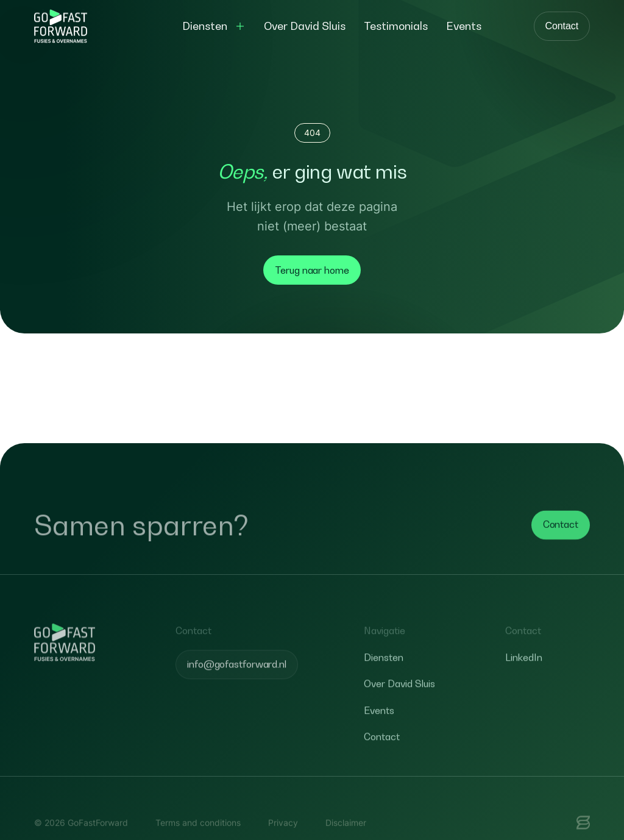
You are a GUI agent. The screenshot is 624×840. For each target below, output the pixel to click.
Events (379, 726)
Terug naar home (312, 270)
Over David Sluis (399, 700)
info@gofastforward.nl (237, 680)
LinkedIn (524, 673)
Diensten (384, 673)
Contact (562, 26)
